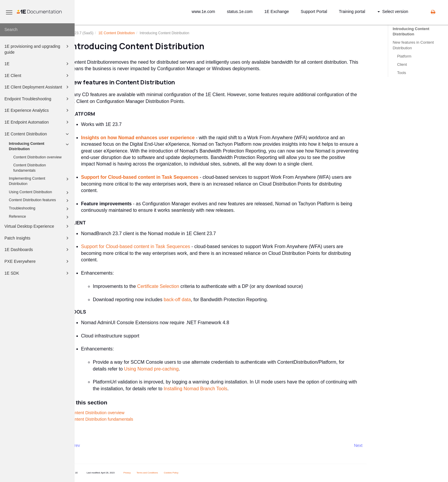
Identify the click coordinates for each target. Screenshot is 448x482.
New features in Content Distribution (413, 45)
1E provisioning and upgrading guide (37, 49)
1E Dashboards (37, 250)
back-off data (192, 300)
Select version (393, 12)
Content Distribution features (40, 201)
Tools (401, 73)
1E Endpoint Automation (37, 122)
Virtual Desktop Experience (37, 226)
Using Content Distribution (40, 193)
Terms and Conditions (162, 473)
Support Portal (314, 12)
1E (37, 64)
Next (373, 445)
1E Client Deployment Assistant (37, 87)
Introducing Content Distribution (40, 146)
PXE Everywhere (37, 261)
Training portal (352, 12)
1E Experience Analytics (37, 110)
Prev (90, 445)
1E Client (37, 76)
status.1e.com (240, 12)
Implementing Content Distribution (40, 181)
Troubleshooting (40, 209)
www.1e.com (203, 12)
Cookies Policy (186, 473)
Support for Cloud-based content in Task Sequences (155, 177)
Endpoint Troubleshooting (37, 99)
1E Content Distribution (37, 134)
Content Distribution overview (37, 157)
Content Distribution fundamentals (30, 168)
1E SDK (37, 273)
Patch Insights (37, 238)
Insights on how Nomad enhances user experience (153, 138)
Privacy (142, 473)
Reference (40, 217)
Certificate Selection (173, 286)
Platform (404, 56)
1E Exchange (276, 12)
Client (402, 64)
